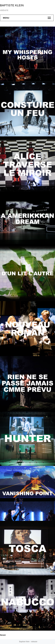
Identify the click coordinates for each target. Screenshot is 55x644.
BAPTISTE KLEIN (12, 5)
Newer (3, 635)
